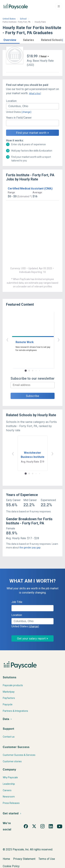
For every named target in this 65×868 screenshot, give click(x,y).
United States (9, 19)
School (23, 19)
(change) (26, 112)
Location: (12, 101)
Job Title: (17, 602)
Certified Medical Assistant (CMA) (30, 189)
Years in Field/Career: (19, 118)
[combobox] (32, 106)
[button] (10, 39)
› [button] (37, 339)
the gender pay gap (30, 548)
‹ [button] (29, 339)
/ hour (43, 56)
